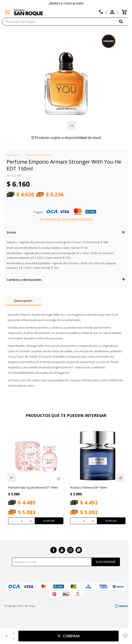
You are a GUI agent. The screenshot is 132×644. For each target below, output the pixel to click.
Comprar (71, 636)
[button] (124, 21)
